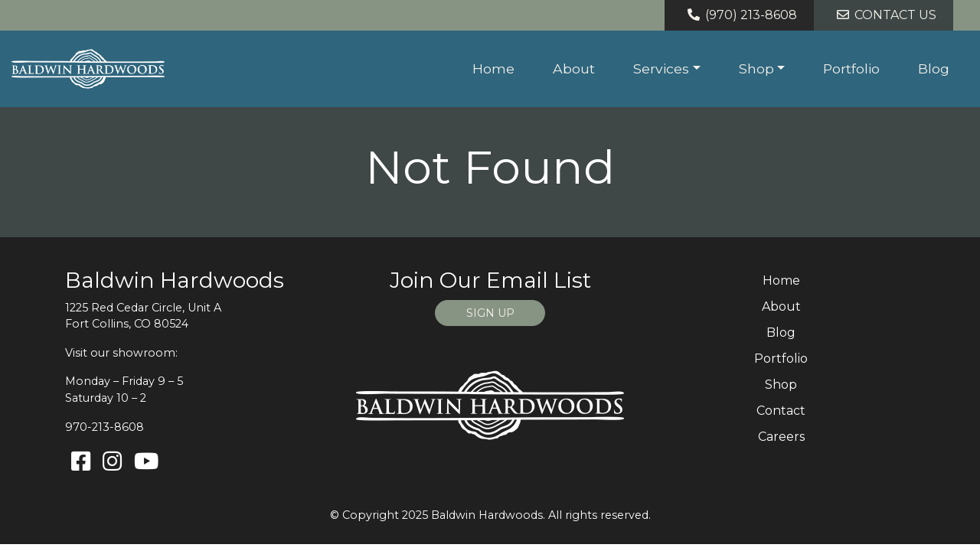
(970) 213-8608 (740, 15)
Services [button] (661, 68)
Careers (781, 437)
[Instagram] (112, 462)
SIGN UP (490, 313)
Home (493, 68)
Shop (781, 385)
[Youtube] (146, 462)
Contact (781, 411)
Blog (934, 68)
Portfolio (851, 68)
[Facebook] (81, 462)
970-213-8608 (105, 427)
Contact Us (884, 15)
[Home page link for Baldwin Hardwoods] (88, 69)
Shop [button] (756, 68)
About (574, 68)
